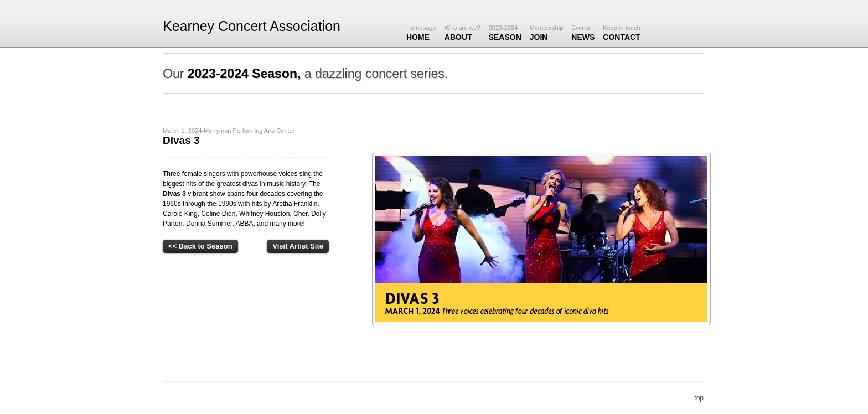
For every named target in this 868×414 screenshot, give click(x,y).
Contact (621, 33)
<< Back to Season (200, 246)
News (583, 33)
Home (421, 33)
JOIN (547, 33)
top (699, 398)
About (463, 33)
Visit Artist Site (298, 246)
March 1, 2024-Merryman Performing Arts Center (229, 131)
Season (505, 33)
